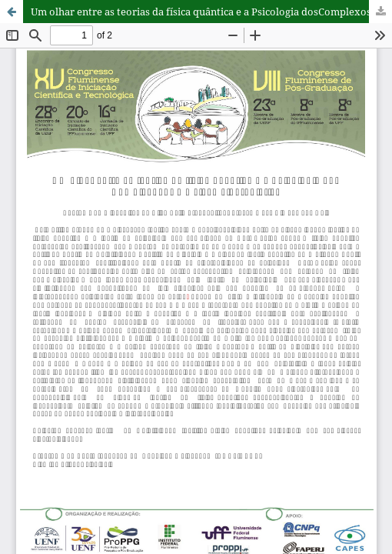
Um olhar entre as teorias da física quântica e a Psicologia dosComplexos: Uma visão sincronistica (211, 12)
